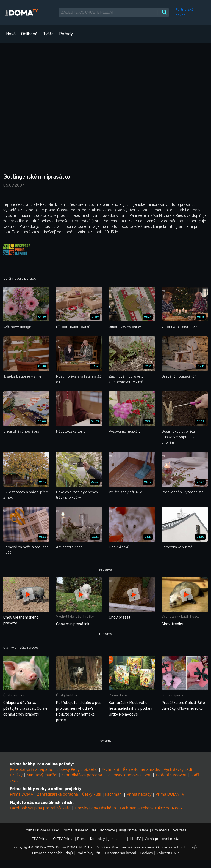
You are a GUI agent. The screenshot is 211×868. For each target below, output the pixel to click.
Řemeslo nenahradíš (141, 769)
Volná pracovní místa (162, 839)
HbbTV (135, 839)
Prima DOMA (22, 794)
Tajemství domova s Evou (129, 775)
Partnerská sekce (184, 12)
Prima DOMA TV (170, 794)
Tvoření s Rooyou (171, 775)
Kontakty (107, 830)
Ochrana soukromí (120, 853)
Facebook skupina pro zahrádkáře (40, 808)
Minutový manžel (42, 775)
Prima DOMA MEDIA (79, 830)
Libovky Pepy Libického (77, 769)
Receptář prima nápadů (31, 769)
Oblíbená (29, 34)
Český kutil (92, 794)
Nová (11, 34)
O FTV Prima (63, 839)
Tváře (48, 34)
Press (82, 839)
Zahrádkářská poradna (82, 775)
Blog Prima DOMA (134, 830)
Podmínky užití (89, 853)
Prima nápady (139, 794)
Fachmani (110, 769)
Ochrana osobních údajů (52, 853)
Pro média (161, 830)
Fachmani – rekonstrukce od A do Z (152, 808)
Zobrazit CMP (168, 853)
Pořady (66, 34)
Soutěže (180, 830)
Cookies (146, 853)
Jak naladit (117, 839)
